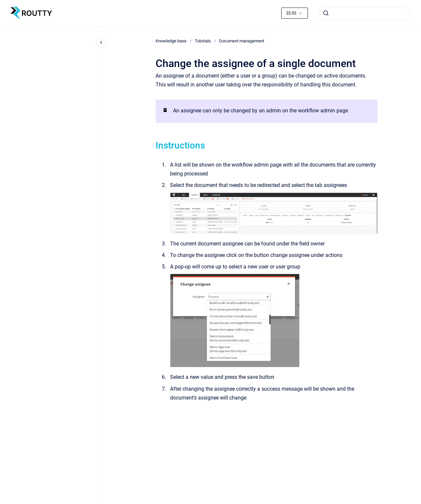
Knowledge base (171, 41)
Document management (242, 41)
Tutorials (203, 41)
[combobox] (364, 13)
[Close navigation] (101, 42)
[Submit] (326, 13)
